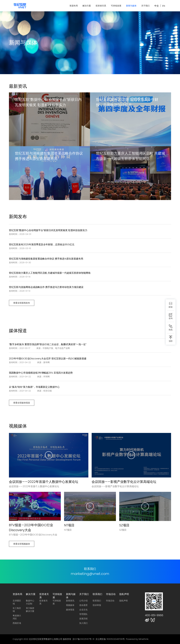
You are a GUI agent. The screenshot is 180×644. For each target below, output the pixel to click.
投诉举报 (97, 605)
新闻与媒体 (131, 6)
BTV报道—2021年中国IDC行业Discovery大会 (31, 527)
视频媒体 (70, 605)
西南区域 (17, 623)
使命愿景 (83, 605)
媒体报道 (70, 610)
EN (164, 6)
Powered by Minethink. (137, 639)
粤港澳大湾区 (17, 617)
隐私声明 (124, 594)
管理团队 (83, 614)
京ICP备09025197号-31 (83, 639)
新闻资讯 (70, 601)
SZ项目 (124, 525)
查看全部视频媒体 (22, 544)
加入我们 (83, 623)
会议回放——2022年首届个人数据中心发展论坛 (44, 482)
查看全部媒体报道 (22, 403)
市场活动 (111, 594)
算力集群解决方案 (30, 610)
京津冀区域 (17, 602)
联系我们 (97, 594)
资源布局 (74, 6)
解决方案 (87, 6)
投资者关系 (101, 6)
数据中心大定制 (30, 602)
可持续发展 (116, 6)
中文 (157, 6)
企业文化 (83, 610)
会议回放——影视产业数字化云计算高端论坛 (124, 482)
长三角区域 (17, 610)
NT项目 (69, 525)
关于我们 (145, 6)
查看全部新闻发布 (22, 303)
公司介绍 (83, 601)
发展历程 (83, 619)
